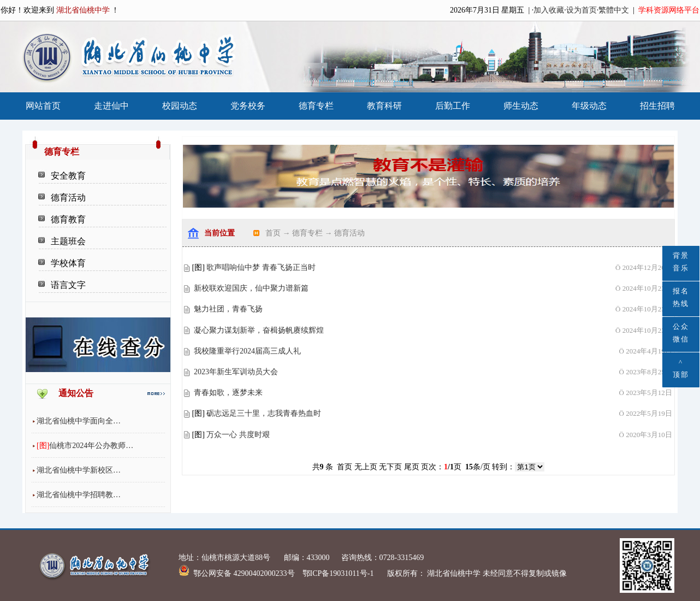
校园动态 (180, 106)
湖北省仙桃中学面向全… (79, 421)
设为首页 (582, 10)
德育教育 (68, 219)
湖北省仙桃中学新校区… (79, 470)
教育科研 (384, 106)
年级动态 (589, 106)
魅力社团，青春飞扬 (228, 309)
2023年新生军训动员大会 (236, 372)
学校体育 (68, 263)
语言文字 (68, 285)
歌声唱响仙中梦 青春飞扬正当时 (261, 267)
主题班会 (68, 241)
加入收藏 (549, 10)
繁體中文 (614, 10)
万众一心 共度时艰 (238, 435)
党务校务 (248, 106)
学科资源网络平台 (669, 10)
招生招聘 (657, 106)
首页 (273, 233)
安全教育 (68, 176)
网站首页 (43, 106)
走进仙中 (111, 106)
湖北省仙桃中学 (453, 573)
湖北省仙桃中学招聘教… (79, 495)
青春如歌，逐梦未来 (228, 393)
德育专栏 (316, 106)
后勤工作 (453, 106)
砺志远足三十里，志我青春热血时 (264, 413)
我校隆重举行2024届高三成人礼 (247, 351)
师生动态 (521, 106)
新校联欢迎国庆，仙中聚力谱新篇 (251, 288)
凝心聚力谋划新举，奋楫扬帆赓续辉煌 (259, 330)
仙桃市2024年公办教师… (91, 446)
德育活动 (68, 198)
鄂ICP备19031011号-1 (339, 573)
